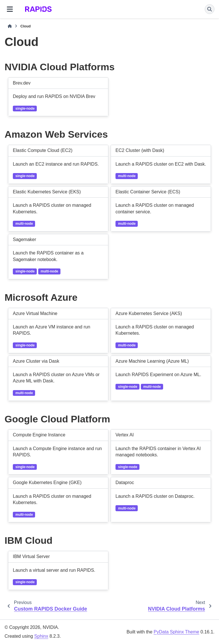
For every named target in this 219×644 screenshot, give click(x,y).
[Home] (10, 26)
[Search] (210, 9)
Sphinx (41, 636)
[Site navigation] (10, 9)
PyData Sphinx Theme (177, 632)
